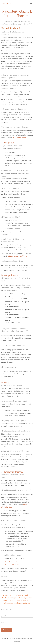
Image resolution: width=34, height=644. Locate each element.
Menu (31, 3)
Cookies (18, 642)
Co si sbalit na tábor (12, 562)
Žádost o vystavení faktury (18, 256)
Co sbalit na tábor (19, 138)
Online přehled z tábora (13, 565)
